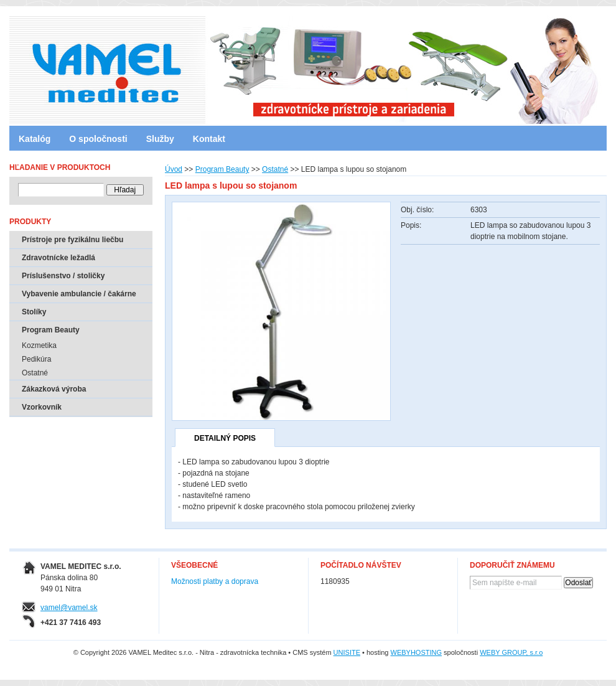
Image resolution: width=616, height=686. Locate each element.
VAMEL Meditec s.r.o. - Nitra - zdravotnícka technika (62, 65)
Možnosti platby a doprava (215, 581)
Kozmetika (39, 345)
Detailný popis (225, 438)
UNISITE (347, 652)
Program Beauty (222, 169)
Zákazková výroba (54, 389)
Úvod (174, 169)
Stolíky (34, 312)
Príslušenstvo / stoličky (63, 276)
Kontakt (209, 139)
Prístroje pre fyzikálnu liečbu (72, 240)
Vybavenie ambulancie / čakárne (79, 294)
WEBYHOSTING (417, 652)
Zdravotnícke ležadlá (58, 258)
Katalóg (35, 139)
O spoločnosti (98, 139)
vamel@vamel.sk (69, 608)
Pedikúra (36, 359)
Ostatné (275, 169)
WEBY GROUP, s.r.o (511, 652)
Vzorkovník (42, 407)
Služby (160, 139)
